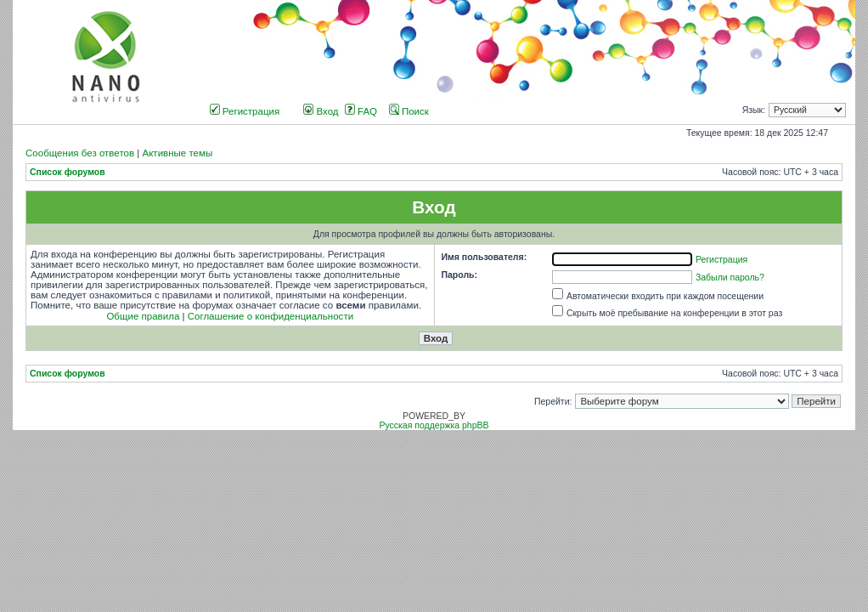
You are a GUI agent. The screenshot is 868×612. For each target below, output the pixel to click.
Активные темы (177, 153)
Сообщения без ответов (80, 153)
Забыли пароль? (730, 278)
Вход (321, 111)
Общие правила (143, 316)
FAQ (361, 111)
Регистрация (245, 111)
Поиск (409, 111)
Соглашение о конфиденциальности (271, 316)
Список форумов (68, 172)
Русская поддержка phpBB (434, 425)
